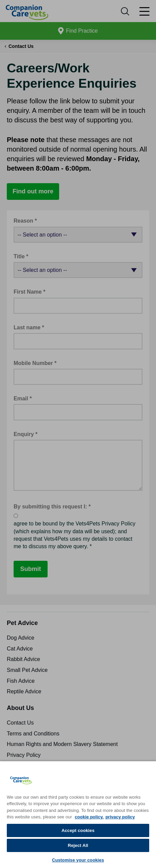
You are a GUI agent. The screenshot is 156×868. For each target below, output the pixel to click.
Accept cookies (78, 830)
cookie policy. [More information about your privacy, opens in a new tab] (89, 817)
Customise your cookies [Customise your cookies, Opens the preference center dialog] (78, 860)
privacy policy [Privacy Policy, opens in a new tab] (120, 817)
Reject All (78, 845)
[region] (78, 814)
